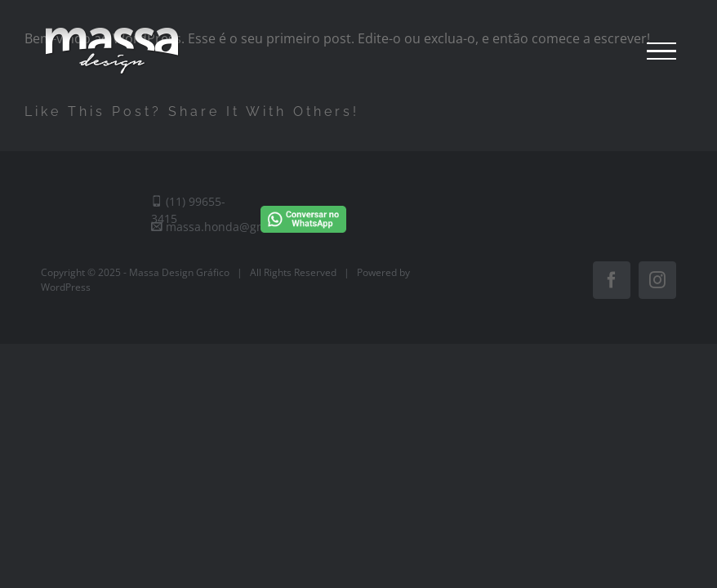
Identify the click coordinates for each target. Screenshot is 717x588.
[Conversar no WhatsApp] (303, 203)
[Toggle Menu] (661, 51)
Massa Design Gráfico (179, 272)
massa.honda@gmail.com (229, 227)
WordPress (66, 287)
